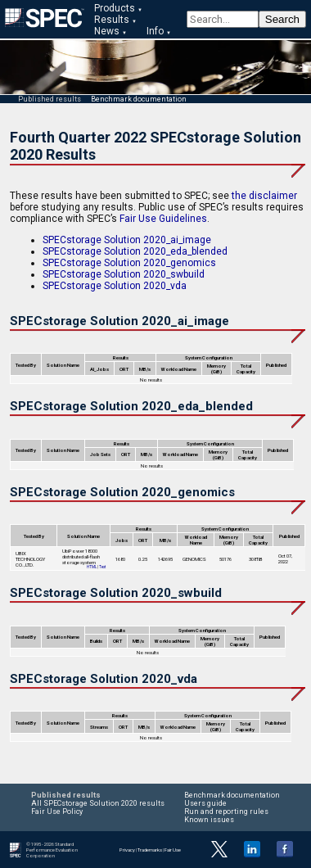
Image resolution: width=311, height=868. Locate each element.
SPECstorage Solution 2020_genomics (129, 263)
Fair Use (173, 850)
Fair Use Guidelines (163, 219)
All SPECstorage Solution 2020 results (98, 803)
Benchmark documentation (139, 99)
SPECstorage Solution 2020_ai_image (127, 240)
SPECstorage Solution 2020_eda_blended (135, 251)
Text (102, 567)
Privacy (127, 850)
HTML (92, 567)
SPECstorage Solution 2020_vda (115, 286)
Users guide (205, 803)
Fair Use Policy (57, 811)
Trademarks (150, 850)
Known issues (209, 820)
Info (155, 31)
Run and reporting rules (226, 811)
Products (115, 8)
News (107, 31)
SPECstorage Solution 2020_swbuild (124, 274)
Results (112, 20)
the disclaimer (264, 196)
